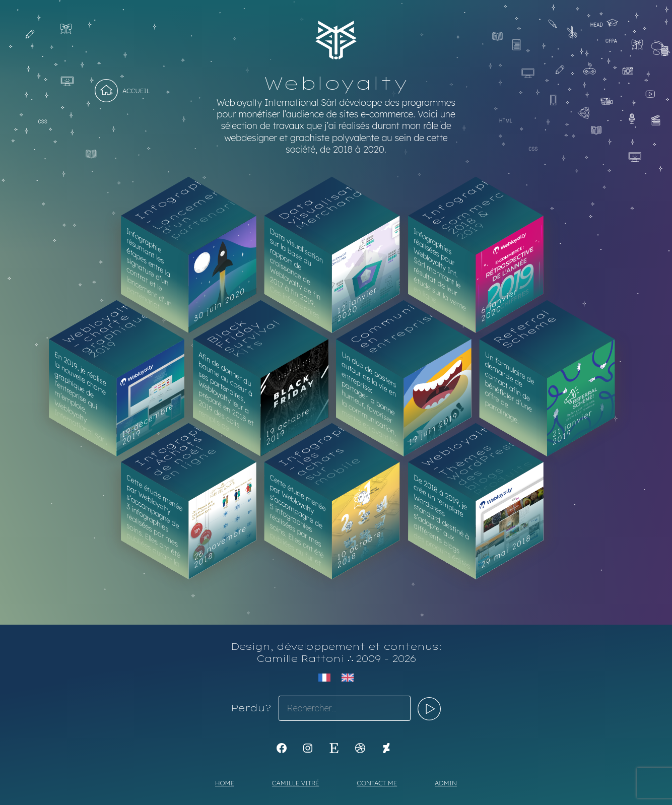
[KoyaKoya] (386, 748)
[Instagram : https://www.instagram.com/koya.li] (308, 748)
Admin (446, 783)
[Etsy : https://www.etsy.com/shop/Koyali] (334, 748)
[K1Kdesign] (282, 748)
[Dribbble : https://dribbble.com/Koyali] (360, 748)
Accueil (136, 91)
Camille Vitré (296, 783)
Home (225, 783)
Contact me (377, 783)
